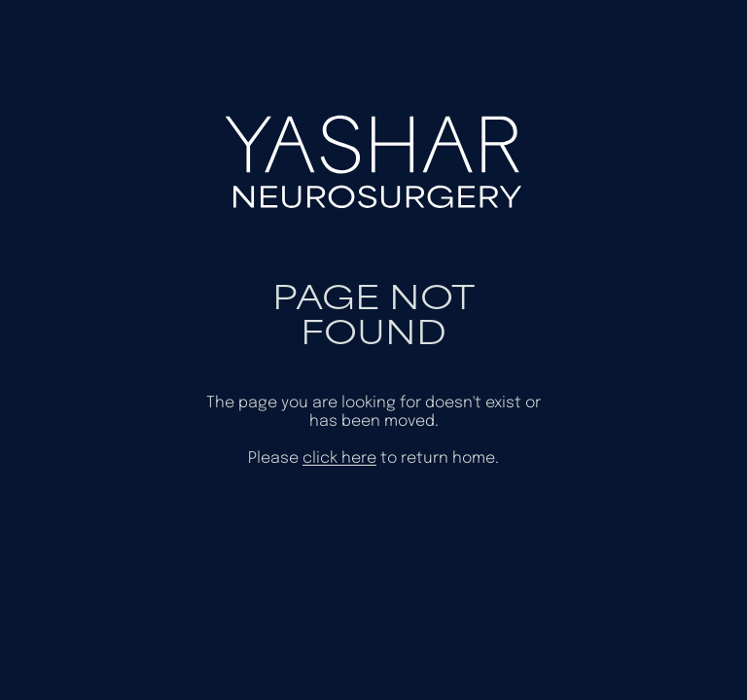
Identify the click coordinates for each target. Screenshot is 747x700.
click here (339, 458)
